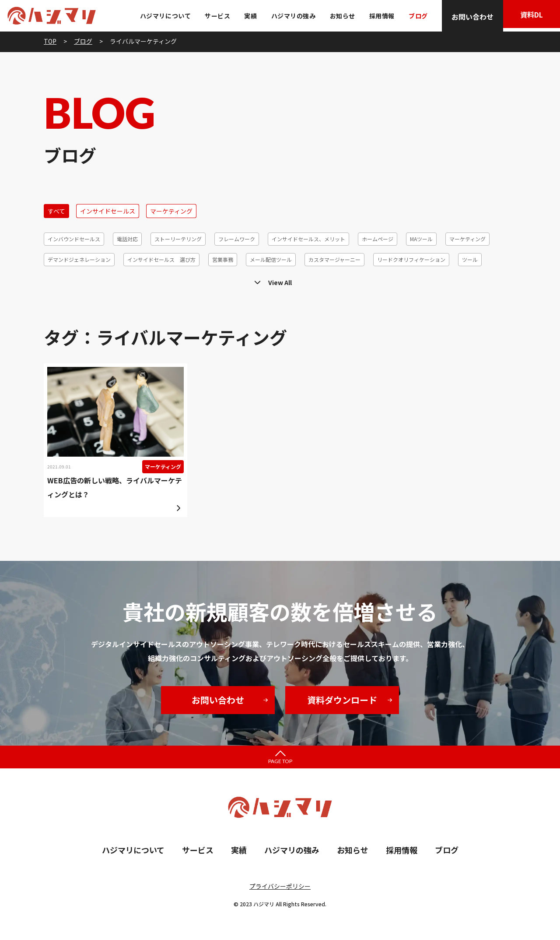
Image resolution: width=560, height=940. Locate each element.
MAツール (421, 239)
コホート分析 (223, 280)
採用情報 (378, 16)
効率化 (471, 280)
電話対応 (127, 239)
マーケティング (171, 211)
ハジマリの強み (289, 16)
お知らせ (338, 16)
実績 (247, 16)
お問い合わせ (468, 17)
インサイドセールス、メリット (308, 239)
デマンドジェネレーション (79, 259)
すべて (56, 211)
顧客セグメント (172, 280)
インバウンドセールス (74, 239)
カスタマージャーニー (334, 259)
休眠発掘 (436, 280)
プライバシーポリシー (280, 886)
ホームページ (378, 239)
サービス (213, 16)
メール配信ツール (271, 259)
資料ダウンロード (342, 700)
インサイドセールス (108, 211)
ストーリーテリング (178, 239)
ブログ (414, 16)
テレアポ (58, 280)
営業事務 (223, 259)
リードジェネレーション (380, 280)
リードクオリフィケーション (411, 259)
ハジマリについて (161, 16)
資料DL (529, 17)
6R (499, 280)
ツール (470, 259)
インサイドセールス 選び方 (161, 259)
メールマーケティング (111, 280)
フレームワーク (237, 239)
